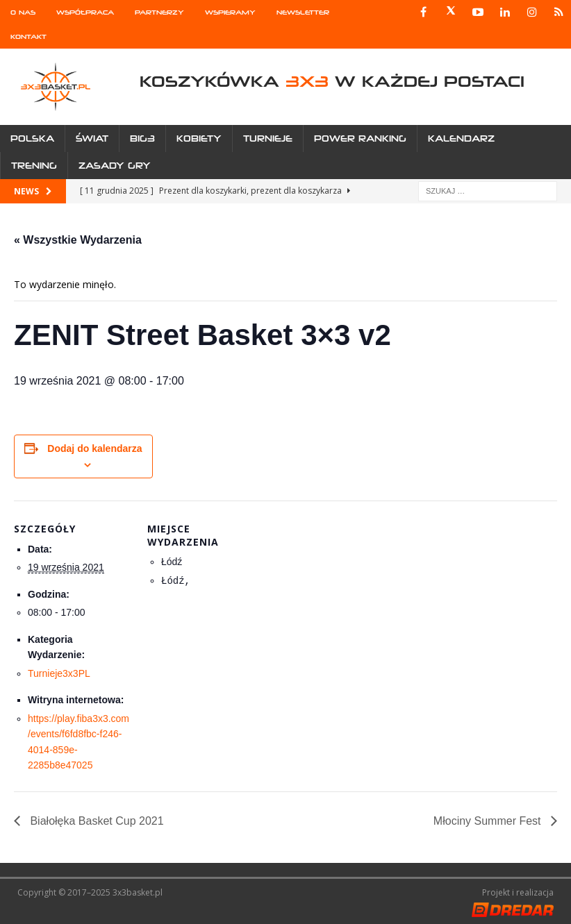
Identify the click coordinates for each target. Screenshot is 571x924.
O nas (23, 12)
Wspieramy (230, 12)
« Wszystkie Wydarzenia (78, 240)
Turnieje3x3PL (59, 673)
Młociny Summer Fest (489, 821)
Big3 (142, 138)
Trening (34, 166)
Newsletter (303, 12)
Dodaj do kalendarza (94, 448)
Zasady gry (115, 166)
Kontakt (28, 36)
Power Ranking (360, 138)
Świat (92, 138)
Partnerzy (159, 12)
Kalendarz (461, 138)
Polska (32, 138)
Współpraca (85, 12)
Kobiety (199, 138)
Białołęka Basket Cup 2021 (96, 821)
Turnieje (268, 138)
